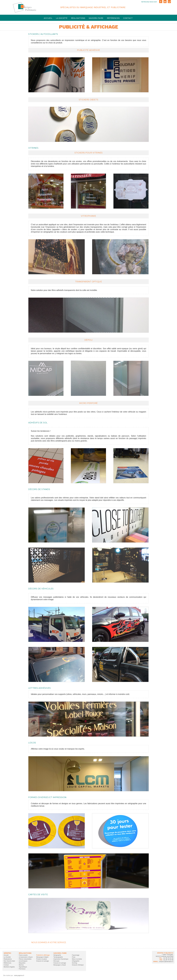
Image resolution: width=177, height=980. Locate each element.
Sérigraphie (57, 955)
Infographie (76, 961)
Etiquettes (22, 963)
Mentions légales (9, 967)
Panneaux (22, 969)
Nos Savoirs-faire (9, 961)
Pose (74, 957)
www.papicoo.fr (19, 975)
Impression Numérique (61, 959)
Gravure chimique (78, 965)
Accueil (48, 18)
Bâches (21, 965)
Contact (128, 18)
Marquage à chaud (60, 965)
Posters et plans (42, 959)
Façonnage (76, 955)
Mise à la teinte (77, 959)
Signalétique (23, 967)
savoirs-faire (96, 18)
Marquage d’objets (42, 957)
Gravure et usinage (43, 961)
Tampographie (58, 957)
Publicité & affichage (43, 955)
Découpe (56, 961)
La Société (7, 957)
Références (113, 18)
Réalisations (78, 18)
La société (62, 18)
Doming (74, 963)
